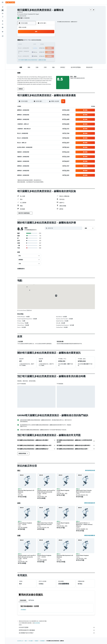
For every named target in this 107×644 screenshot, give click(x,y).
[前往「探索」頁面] (3, 21)
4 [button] (51, 37)
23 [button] (44, 48)
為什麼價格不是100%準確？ (57, 633)
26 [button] (29, 52)
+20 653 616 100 (22, 16)
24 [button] (47, 48)
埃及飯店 (37, 641)
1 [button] (40, 37)
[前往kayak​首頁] (10, 2)
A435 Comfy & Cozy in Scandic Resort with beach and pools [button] (84, 491)
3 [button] (47, 37)
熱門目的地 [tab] (31, 600)
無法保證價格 (37, 623)
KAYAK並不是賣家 (57, 627)
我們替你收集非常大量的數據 (57, 630)
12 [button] (29, 45)
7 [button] (36, 41)
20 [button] (33, 48)
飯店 (26, 641)
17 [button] (47, 45)
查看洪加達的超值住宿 (90, 503)
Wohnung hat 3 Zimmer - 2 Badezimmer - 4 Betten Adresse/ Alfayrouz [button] (84, 524)
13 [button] (33, 45)
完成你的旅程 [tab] (23, 600)
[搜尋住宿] (3, 10)
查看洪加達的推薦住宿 (90, 535)
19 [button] (29, 48)
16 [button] (44, 45)
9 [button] (44, 41)
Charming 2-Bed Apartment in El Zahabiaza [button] (26, 491)
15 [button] (40, 45)
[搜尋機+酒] (3, 17)
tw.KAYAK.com (20, 641)
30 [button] (44, 52)
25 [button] (51, 48)
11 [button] (51, 41)
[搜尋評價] (65, 228)
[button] (3, 2)
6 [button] (33, 41)
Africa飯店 (31, 641)
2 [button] (44, 37)
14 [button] (36, 45)
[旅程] (3, 32)
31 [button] (47, 52)
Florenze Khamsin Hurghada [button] (25, 523)
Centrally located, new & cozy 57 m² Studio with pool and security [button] (46, 491)
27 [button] (33, 52)
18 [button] (51, 45)
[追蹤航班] (3, 24)
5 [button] (29, 41)
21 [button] (36, 48)
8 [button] (40, 41)
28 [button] (36, 52)
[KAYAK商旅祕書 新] (3, 27)
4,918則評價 (26, 18)
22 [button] (40, 48)
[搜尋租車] (3, 13)
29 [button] (40, 52)
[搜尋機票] (3, 7)
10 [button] (47, 41)
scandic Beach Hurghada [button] (63, 490)
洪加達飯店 (23, 610)
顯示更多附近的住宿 (90, 470)
